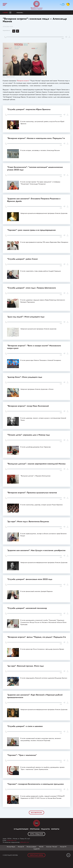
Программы (35, 829)
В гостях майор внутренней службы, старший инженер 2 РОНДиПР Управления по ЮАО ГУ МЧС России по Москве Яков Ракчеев (43, 797)
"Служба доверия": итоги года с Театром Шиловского (31, 288)
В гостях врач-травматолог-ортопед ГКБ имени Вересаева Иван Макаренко (44, 242)
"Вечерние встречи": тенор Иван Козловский (28, 406)
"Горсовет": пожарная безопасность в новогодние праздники (35, 784)
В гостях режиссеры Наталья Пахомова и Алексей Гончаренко (41, 360)
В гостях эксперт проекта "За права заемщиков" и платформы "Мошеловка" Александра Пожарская (40, 183)
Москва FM (63, 847)
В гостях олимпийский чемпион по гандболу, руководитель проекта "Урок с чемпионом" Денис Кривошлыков (42, 768)
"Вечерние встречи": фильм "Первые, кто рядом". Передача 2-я (36, 637)
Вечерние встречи (23, 81)
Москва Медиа (11, 847)
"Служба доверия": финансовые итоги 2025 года (30, 579)
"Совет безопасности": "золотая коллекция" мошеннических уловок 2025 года (35, 168)
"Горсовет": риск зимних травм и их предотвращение (31, 230)
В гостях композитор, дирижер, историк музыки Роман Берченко (42, 505)
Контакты (55, 829)
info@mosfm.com (12, 840)
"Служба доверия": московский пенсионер (27, 608)
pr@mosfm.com (25, 842)
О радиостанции (21, 829)
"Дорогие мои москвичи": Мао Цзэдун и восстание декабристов (36, 550)
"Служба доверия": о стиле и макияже (25, 726)
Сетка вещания (36, 834)
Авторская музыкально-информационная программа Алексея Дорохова (44, 213)
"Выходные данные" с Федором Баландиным (35, 476)
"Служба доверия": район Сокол (22, 259)
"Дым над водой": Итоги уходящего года (26, 317)
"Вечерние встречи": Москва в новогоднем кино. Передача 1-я (36, 138)
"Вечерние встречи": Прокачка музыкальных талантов (32, 493)
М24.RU (41, 847)
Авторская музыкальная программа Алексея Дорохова (38, 329)
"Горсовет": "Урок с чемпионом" (22, 755)
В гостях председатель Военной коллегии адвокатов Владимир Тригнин (44, 678)
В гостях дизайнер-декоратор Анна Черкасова (36, 447)
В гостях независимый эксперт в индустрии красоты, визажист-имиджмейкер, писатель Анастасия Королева (41, 739)
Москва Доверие (31, 847)
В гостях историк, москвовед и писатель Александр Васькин (40, 150)
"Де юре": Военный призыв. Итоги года (25, 666)
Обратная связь (36, 855)
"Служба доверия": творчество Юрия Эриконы (29, 109)
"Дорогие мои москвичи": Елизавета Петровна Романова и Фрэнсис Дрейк (34, 200)
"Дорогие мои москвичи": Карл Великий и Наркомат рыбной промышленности (35, 696)
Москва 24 (21, 847)
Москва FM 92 (36, 823)
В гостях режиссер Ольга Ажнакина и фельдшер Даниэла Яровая (42, 649)
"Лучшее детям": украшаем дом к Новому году (28, 435)
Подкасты (45, 829)
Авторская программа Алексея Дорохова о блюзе (37, 389)
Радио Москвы (36, 4)
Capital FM (36, 849)
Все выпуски (36, 813)
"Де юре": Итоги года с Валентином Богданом (28, 521)
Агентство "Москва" (52, 847)
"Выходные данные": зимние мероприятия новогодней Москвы (36, 464)
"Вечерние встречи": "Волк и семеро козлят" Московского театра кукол (34, 347)
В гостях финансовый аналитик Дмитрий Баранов (36, 591)
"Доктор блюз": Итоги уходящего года (25, 377)
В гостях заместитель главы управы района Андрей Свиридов (41, 271)
